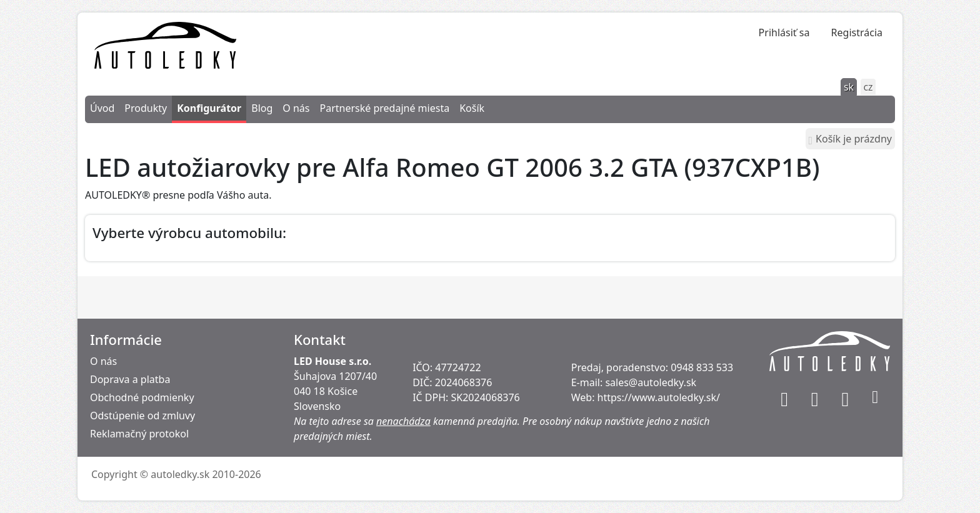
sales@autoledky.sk (651, 382)
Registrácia (857, 32)
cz (868, 87)
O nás (296, 108)
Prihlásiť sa (784, 32)
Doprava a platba (130, 379)
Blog (262, 108)
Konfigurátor (209, 108)
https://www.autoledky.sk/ (659, 397)
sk (849, 87)
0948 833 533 (702, 367)
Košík (472, 108)
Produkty (146, 108)
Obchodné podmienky (142, 397)
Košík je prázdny (850, 139)
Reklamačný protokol (139, 434)
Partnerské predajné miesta (384, 108)
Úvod (102, 108)
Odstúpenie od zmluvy (142, 416)
